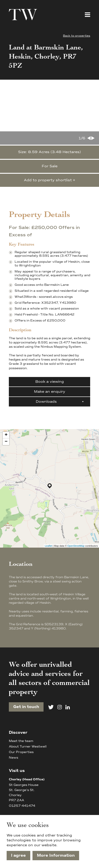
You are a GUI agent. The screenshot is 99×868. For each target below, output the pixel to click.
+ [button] (6, 435)
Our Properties (21, 752)
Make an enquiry (50, 392)
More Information (56, 855)
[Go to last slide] (89, 138)
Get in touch (26, 707)
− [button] (6, 442)
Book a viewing (50, 382)
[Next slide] (93, 138)
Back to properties (77, 36)
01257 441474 (22, 806)
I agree (18, 855)
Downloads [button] (46, 402)
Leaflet (49, 546)
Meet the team (21, 741)
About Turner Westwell (28, 747)
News (13, 758)
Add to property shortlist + (49, 180)
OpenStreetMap (76, 546)
